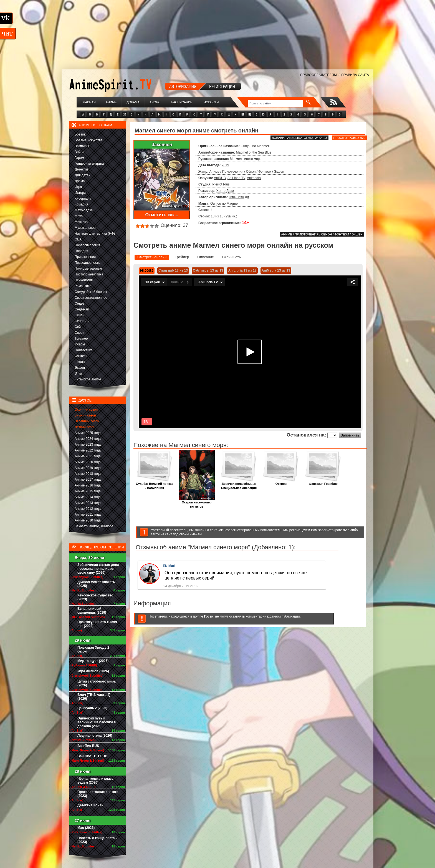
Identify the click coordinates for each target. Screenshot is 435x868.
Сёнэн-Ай (82, 321)
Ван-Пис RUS (88, 746)
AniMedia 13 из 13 (276, 270)
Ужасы (80, 344)
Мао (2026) (86, 828)
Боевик (80, 134)
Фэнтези (81, 356)
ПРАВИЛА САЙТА (355, 75)
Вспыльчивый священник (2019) (92, 611)
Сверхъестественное (91, 298)
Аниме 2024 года (88, 439)
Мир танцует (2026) (93, 661)
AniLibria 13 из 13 (242, 270)
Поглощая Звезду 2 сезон (93, 649)
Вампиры (82, 146)
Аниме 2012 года (88, 509)
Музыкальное (85, 228)
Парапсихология (87, 245)
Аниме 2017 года (88, 480)
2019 (225, 165)
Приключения (85, 257)
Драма (80, 181)
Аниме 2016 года (88, 485)
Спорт (79, 333)
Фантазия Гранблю (323, 482)
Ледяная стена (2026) (95, 736)
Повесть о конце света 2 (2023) (97, 840)
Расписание (182, 102)
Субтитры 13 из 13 (208, 270)
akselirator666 (300, 138)
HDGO (147, 271)
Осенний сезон (86, 410)
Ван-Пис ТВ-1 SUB (92, 756)
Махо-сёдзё (84, 210)
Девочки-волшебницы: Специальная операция (239, 484)
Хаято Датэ (225, 191)
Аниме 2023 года (88, 445)
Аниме (111, 102)
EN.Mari (169, 566)
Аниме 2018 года (88, 474)
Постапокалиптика (89, 274)
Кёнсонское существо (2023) (95, 597)
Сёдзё (79, 303)
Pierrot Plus (221, 184)
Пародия (81, 251)
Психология (84, 280)
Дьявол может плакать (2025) (96, 584)
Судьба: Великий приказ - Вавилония (155, 484)
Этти (78, 373)
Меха (79, 216)
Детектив (82, 169)
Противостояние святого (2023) (98, 794)
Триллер (81, 338)
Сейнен (80, 327)
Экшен (80, 368)
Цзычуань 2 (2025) (92, 708)
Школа (80, 362)
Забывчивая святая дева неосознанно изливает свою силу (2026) (98, 569)
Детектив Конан (90, 805)
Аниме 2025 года (88, 433)
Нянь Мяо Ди (239, 197)
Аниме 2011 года (88, 515)
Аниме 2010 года (88, 520)
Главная (88, 102)
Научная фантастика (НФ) (95, 234)
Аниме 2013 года (88, 503)
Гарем (79, 158)
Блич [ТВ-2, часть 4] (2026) (94, 697)
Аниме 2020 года (88, 462)
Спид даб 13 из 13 (173, 270)
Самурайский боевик (91, 292)
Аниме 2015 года (88, 491)
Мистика (81, 222)
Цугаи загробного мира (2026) (97, 683)
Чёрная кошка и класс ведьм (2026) (95, 781)
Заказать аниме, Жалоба (94, 526)
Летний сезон (85, 427)
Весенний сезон (87, 421)
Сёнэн (79, 315)
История (81, 193)
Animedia (254, 178)
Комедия (81, 204)
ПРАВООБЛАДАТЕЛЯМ (318, 75)
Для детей (83, 175)
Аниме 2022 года (88, 450)
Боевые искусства (89, 140)
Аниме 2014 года (88, 497)
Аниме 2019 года (88, 468)
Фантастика (84, 350)
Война (79, 152)
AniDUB (220, 178)
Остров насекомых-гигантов (197, 503)
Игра (78, 187)
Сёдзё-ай (82, 309)
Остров (281, 482)
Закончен (162, 145)
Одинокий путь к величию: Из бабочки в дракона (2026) (97, 722)
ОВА (78, 239)
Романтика (83, 286)
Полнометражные (88, 269)
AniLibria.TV (236, 178)
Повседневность (87, 263)
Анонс (155, 102)
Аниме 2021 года (88, 456)
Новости (211, 102)
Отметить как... (162, 215)
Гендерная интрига (89, 164)
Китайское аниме (88, 379)
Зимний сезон (85, 415)
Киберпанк (83, 199)
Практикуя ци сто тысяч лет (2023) (97, 624)
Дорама (133, 102)
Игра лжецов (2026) (93, 671)
